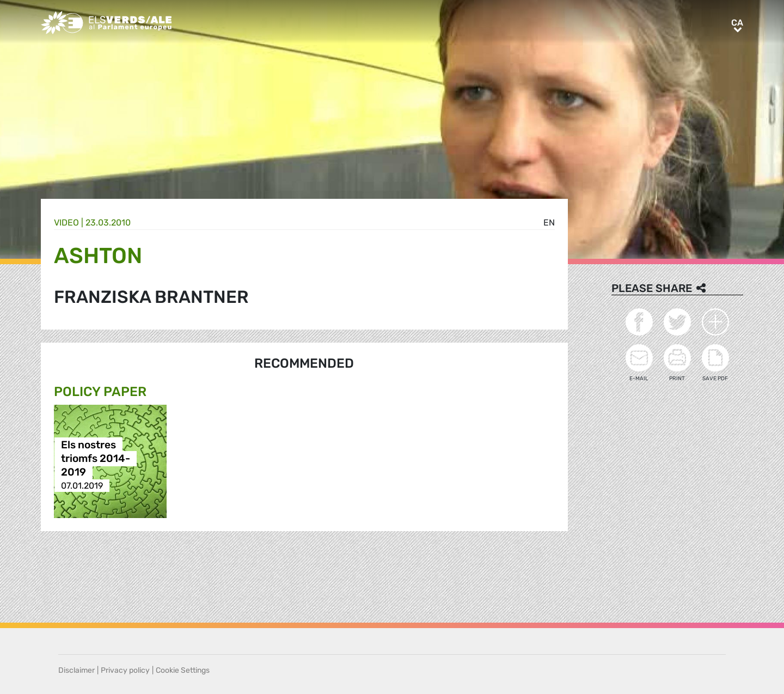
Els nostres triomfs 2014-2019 (96, 458)
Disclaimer (76, 670)
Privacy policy (125, 670)
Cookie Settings (183, 670)
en (549, 223)
